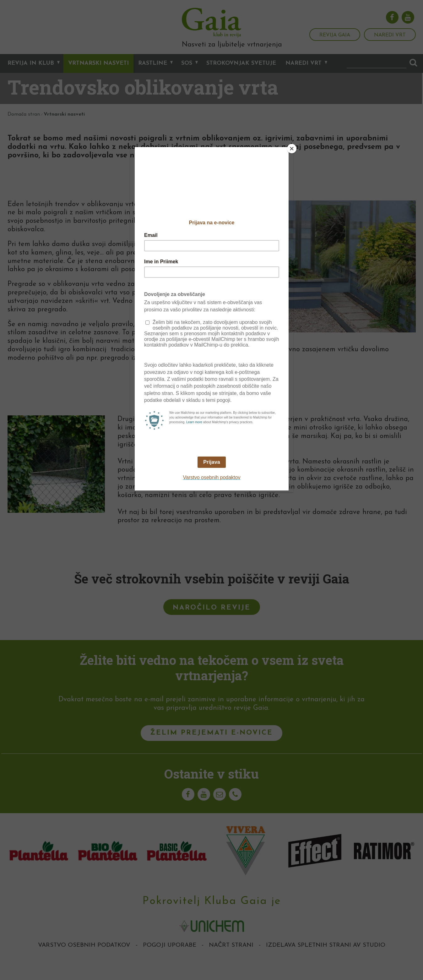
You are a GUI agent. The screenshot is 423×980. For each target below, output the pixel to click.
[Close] (292, 149)
